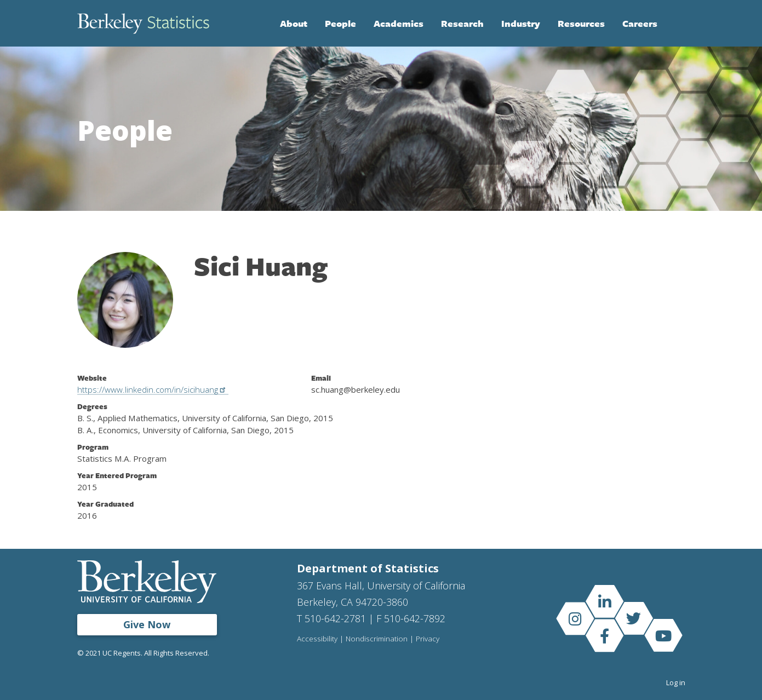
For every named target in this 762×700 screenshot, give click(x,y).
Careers (640, 23)
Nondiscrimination (377, 639)
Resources (581, 23)
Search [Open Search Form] (674, 24)
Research (462, 23)
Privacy (428, 639)
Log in (676, 682)
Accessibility (317, 639)
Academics (399, 23)
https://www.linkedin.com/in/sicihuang (153, 389)
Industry (521, 23)
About (294, 23)
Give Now (147, 624)
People (340, 23)
